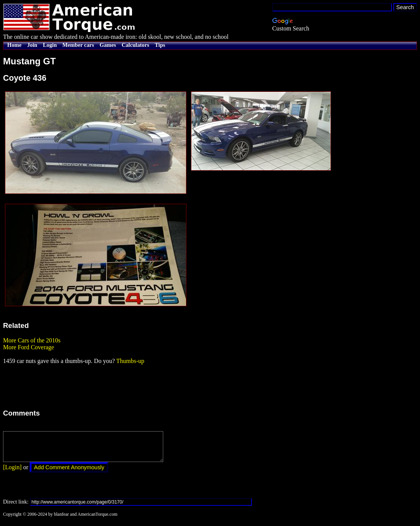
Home (14, 45)
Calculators (135, 45)
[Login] (12, 473)
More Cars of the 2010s (32, 340)
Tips (160, 45)
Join (32, 45)
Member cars (78, 45)
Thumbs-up (130, 361)
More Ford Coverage (29, 347)
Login (50, 45)
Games (108, 45)
